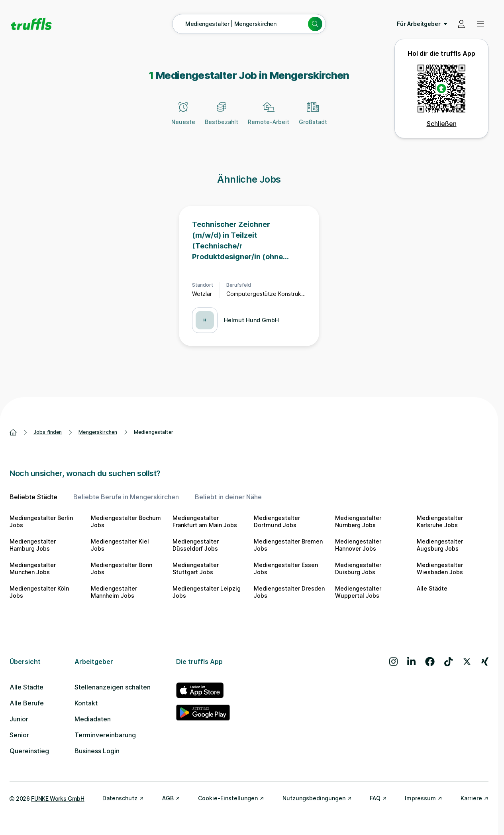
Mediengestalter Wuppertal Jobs (358, 592)
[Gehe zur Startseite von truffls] (31, 24)
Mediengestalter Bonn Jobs (122, 568)
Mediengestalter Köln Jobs (39, 592)
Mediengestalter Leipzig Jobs (207, 592)
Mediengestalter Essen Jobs (286, 568)
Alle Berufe (27, 703)
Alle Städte (432, 588)
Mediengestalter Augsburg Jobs (440, 545)
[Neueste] (183, 118)
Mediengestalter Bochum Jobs (126, 521)
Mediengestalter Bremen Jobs (288, 545)
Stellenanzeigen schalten (113, 687)
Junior (19, 719)
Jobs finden (48, 432)
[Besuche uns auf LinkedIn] (411, 662)
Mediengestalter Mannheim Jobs (114, 592)
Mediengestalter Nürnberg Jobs (358, 521)
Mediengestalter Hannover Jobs (358, 545)
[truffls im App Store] (203, 690)
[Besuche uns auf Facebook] (430, 662)
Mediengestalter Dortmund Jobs (277, 521)
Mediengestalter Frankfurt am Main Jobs (205, 521)
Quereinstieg (29, 751)
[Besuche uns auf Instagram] (393, 662)
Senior (19, 735)
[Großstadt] (313, 118)
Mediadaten (93, 719)
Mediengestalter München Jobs (33, 568)
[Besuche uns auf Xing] (485, 662)
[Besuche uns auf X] (467, 662)
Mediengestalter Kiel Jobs (120, 545)
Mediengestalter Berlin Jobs (41, 521)
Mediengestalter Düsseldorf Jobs (196, 545)
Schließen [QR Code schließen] (442, 124)
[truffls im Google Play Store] (203, 713)
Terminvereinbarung (105, 735)
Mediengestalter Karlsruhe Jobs (440, 521)
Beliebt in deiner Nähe (228, 497)
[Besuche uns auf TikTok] (448, 662)
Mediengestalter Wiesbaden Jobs (440, 568)
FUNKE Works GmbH (58, 799)
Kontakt (86, 703)
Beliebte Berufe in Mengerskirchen (126, 497)
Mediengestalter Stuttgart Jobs (196, 568)
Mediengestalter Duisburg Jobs (358, 568)
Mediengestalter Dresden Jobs (289, 592)
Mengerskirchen (98, 432)
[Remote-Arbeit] (269, 118)
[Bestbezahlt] (222, 118)
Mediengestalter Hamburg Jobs (33, 545)
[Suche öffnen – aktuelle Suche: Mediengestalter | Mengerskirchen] (249, 24)
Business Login (97, 751)
